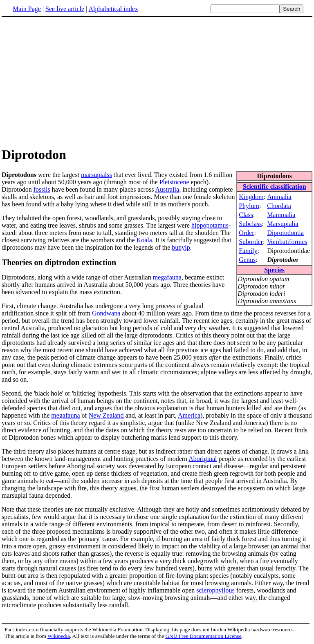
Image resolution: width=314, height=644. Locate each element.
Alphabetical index (113, 9)
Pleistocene (174, 182)
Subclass (250, 224)
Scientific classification (275, 187)
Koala (144, 240)
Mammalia (281, 215)
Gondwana (106, 313)
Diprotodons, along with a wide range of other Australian (77, 277)
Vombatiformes (287, 242)
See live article (65, 9)
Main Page (27, 9)
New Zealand (106, 415)
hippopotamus (210, 225)
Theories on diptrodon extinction (59, 262)
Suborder (251, 242)
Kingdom (251, 197)
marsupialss (96, 175)
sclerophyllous (215, 590)
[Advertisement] (157, 81)
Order (246, 233)
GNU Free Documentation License (203, 636)
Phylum (249, 206)
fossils (42, 189)
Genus (247, 260)
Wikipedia (59, 636)
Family (248, 251)
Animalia (279, 197)
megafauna (167, 277)
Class (246, 215)
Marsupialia (283, 224)
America (189, 415)
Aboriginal (203, 459)
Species (274, 270)
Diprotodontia (285, 233)
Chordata (279, 206)
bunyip (181, 247)
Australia (167, 189)
